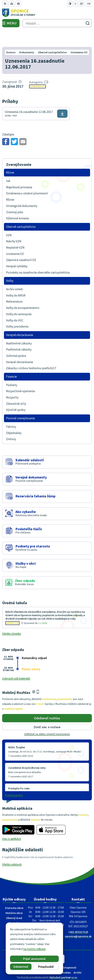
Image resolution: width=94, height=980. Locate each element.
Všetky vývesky (12, 617)
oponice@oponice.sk (78, 919)
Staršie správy (14, 778)
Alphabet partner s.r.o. (63, 960)
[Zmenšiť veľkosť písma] (76, 4)
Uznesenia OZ (38, 70)
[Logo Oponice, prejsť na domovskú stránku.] (47, 13)
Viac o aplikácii (12, 822)
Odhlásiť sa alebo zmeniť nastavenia (47, 717)
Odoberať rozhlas (47, 701)
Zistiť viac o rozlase (47, 710)
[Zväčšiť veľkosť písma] (82, 4)
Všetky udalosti (12, 847)
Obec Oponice (57, 965)
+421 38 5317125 (78, 915)
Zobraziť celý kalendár (16, 662)
